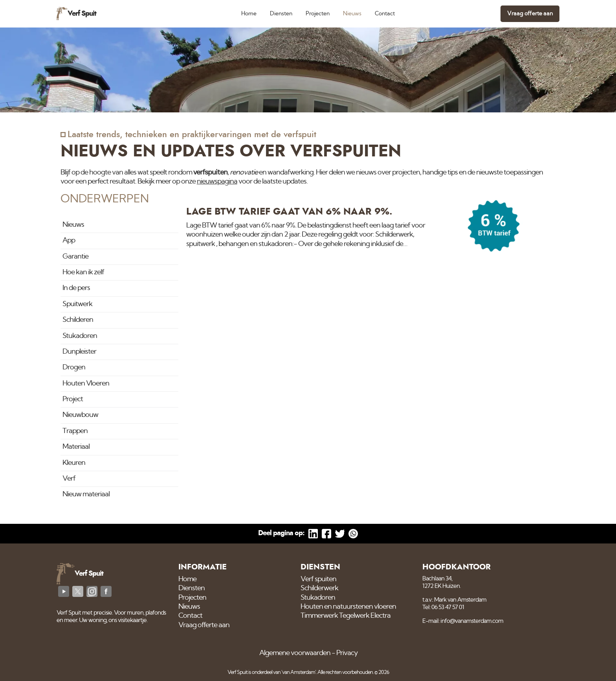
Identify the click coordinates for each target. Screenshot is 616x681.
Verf (69, 479)
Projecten (318, 14)
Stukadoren (80, 336)
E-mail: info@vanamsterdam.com (463, 621)
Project (73, 399)
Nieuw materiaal (86, 494)
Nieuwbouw (80, 415)
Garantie (75, 257)
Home (249, 14)
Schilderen (78, 320)
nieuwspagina (217, 182)
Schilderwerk (319, 588)
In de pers (76, 288)
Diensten (281, 14)
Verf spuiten (318, 579)
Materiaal (76, 447)
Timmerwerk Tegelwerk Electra (346, 616)
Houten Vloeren (86, 384)
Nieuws (352, 14)
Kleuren (74, 463)
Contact (385, 14)
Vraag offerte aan (530, 14)
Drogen (74, 367)
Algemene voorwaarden (295, 653)
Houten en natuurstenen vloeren (348, 607)
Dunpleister (79, 352)
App (69, 240)
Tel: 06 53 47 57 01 (443, 607)
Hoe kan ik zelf (83, 272)
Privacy (347, 653)
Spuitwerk (77, 304)
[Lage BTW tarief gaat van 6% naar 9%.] (371, 228)
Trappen (75, 431)
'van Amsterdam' (299, 673)
